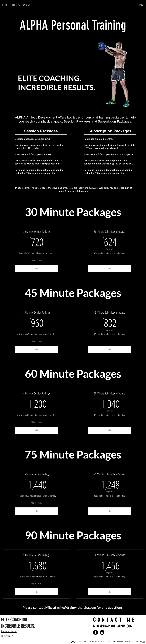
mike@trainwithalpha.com (73, 191)
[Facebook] (95, 632)
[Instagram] (102, 632)
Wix (143, 642)
